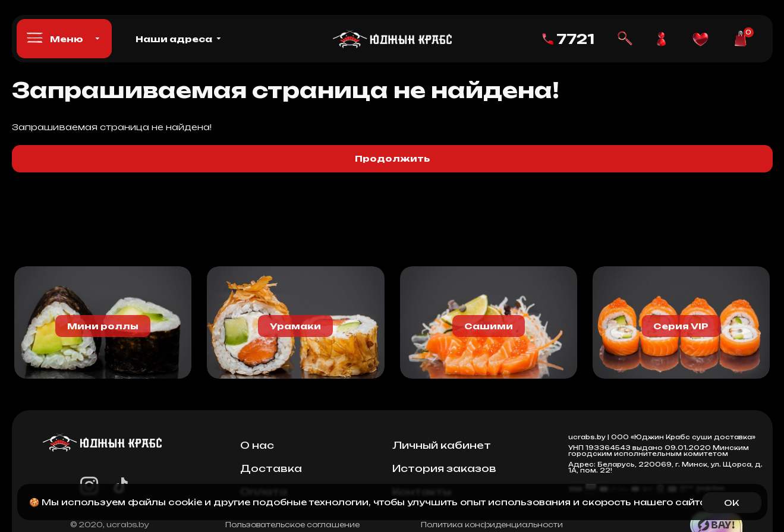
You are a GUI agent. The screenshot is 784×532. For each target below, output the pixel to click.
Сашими (489, 326)
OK (731, 503)
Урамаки (295, 326)
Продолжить (392, 158)
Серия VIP (681, 326)
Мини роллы (103, 326)
